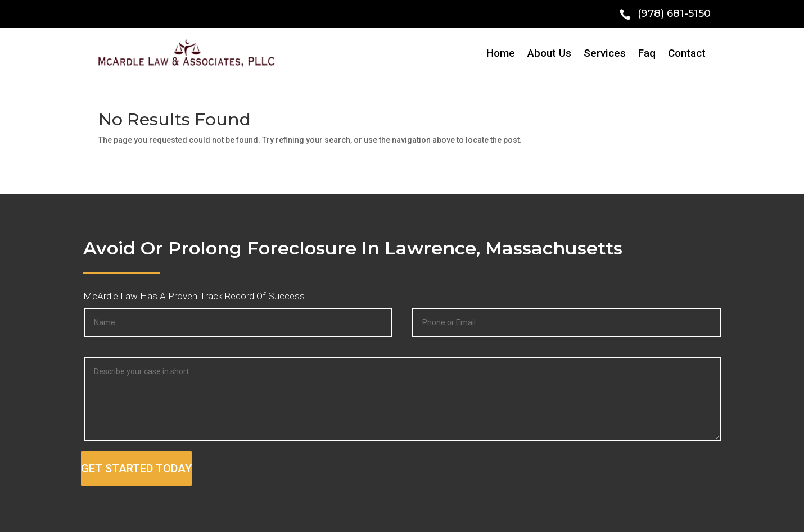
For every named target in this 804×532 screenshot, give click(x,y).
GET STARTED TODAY (136, 469)
